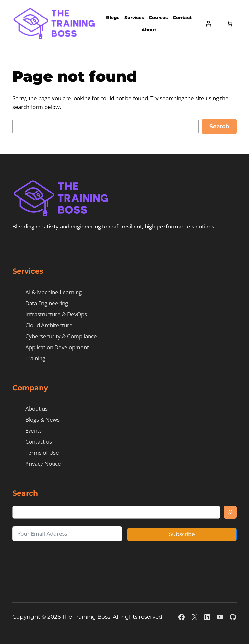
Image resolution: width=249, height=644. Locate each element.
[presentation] (62, 560)
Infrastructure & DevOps (56, 314)
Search (219, 126)
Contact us (39, 442)
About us (36, 409)
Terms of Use (42, 453)
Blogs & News (42, 420)
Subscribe (182, 534)
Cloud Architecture (49, 325)
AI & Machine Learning (53, 292)
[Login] (209, 24)
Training (35, 358)
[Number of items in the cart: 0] (230, 24)
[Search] (230, 512)
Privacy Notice (43, 464)
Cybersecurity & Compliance (61, 336)
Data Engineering (47, 303)
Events (34, 431)
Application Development (57, 347)
